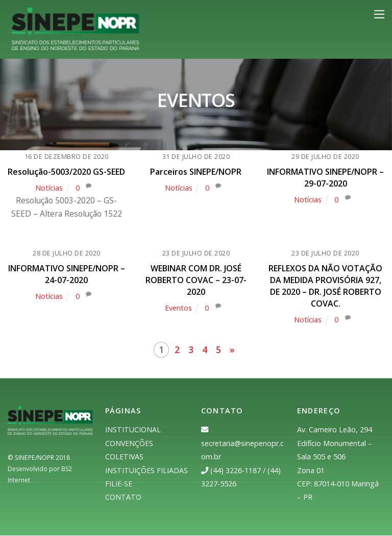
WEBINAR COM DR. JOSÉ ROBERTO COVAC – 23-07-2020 (196, 282)
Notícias (48, 189)
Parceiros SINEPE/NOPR (196, 173)
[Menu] (379, 14)
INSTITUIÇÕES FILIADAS (146, 471)
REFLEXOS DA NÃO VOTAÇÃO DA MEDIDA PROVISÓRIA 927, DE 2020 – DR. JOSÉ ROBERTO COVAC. (325, 287)
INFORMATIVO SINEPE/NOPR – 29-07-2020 (325, 178)
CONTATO (123, 498)
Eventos (178, 309)
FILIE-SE (119, 484)
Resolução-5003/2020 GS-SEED (66, 173)
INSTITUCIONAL (133, 430)
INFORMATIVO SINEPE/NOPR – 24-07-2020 (67, 276)
